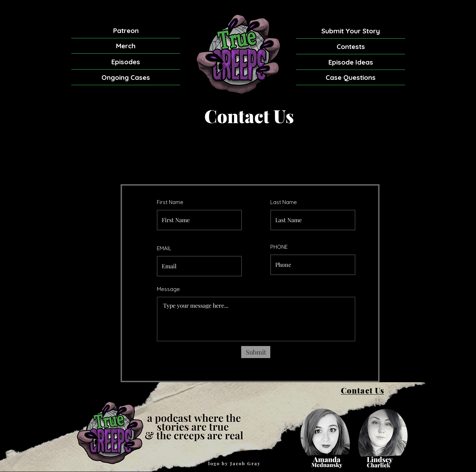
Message (168, 289)
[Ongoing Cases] (126, 78)
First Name (170, 202)
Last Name (284, 202)
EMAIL (164, 248)
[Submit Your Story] (351, 31)
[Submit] (256, 352)
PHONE (279, 247)
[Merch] (126, 46)
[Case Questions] (351, 77)
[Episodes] (126, 62)
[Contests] (351, 46)
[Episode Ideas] (351, 62)
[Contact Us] (362, 391)
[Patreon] (126, 31)
